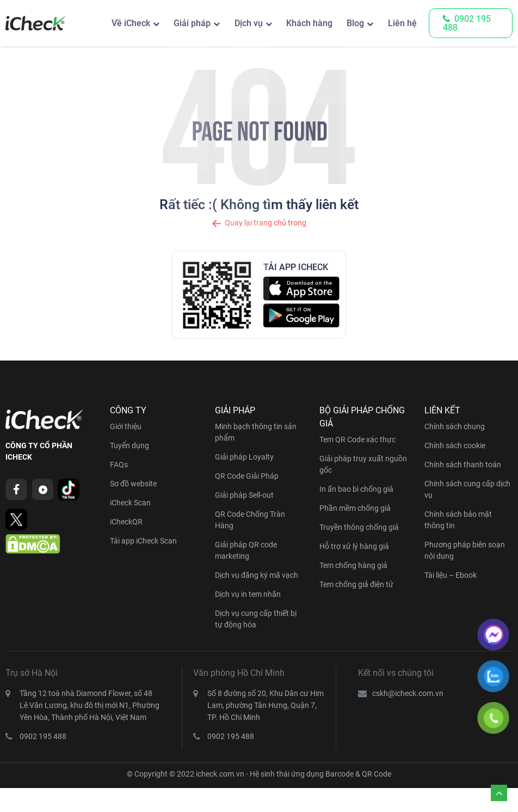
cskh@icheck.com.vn (408, 693)
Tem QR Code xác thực (357, 439)
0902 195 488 (467, 23)
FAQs (119, 465)
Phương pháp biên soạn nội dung (465, 550)
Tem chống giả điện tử (356, 584)
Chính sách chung (455, 426)
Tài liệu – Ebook (451, 575)
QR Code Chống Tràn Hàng (250, 520)
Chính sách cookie (455, 445)
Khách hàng (302, 23)
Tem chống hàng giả (353, 565)
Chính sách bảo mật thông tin (458, 520)
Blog (351, 23)
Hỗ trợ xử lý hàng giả (354, 546)
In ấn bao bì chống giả (356, 489)
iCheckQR (126, 522)
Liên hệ (401, 23)
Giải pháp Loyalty (244, 457)
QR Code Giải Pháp (247, 476)
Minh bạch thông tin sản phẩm (256, 432)
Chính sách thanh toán (463, 465)
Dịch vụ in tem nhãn (248, 594)
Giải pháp (177, 23)
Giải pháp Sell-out (244, 495)
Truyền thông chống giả (359, 527)
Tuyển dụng (129, 445)
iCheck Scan (130, 503)
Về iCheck (112, 23)
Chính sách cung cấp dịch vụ (467, 489)
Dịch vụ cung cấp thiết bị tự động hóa (256, 619)
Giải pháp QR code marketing (246, 550)
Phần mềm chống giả (355, 508)
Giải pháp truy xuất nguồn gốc (363, 464)
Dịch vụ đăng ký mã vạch (257, 575)
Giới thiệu (126, 426)
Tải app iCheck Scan (143, 541)
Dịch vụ (237, 23)
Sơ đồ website (133, 484)
